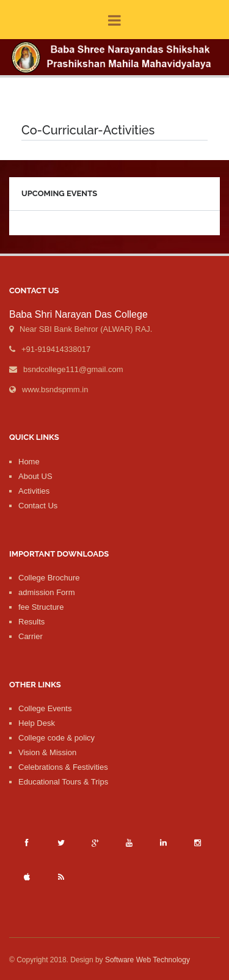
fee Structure (41, 607)
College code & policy (56, 738)
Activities (34, 491)
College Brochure (49, 578)
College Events (45, 708)
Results (31, 622)
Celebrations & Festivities (63, 767)
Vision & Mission (47, 752)
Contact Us (38, 506)
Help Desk (37, 723)
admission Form (46, 592)
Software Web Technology (147, 960)
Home (29, 462)
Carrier (31, 636)
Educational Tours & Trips (63, 782)
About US (35, 476)
